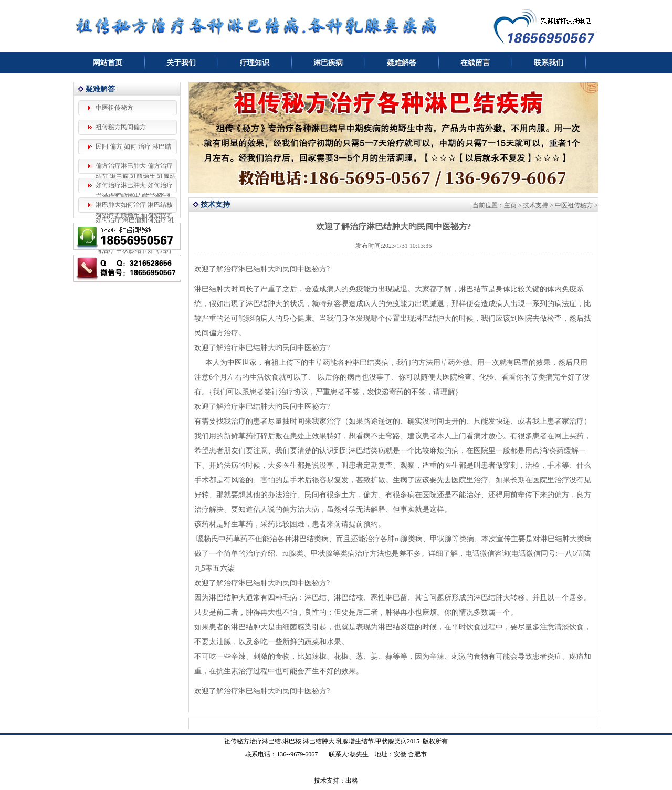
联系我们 (549, 63)
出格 (352, 781)
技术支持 (535, 205)
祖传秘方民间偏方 (121, 127)
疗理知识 (255, 63)
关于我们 (181, 63)
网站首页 (108, 63)
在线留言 (475, 63)
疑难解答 (402, 63)
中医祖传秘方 (114, 108)
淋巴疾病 (328, 63)
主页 (510, 205)
